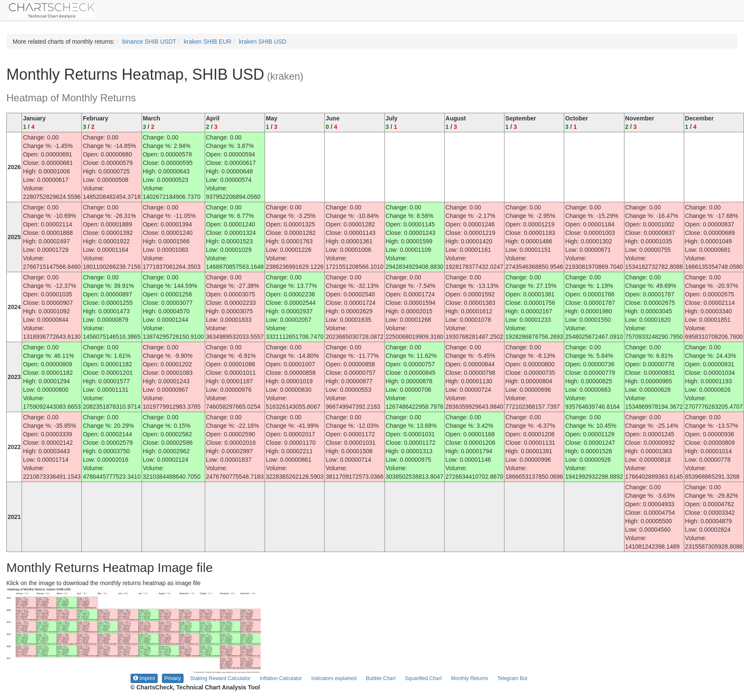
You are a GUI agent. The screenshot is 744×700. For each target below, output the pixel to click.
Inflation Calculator (281, 678)
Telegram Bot (512, 678)
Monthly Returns (470, 678)
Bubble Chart (381, 678)
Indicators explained (334, 678)
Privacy (173, 678)
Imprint (144, 678)
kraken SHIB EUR (208, 42)
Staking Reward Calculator (220, 678)
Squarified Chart (423, 678)
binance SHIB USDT (149, 42)
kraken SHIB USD (262, 42)
